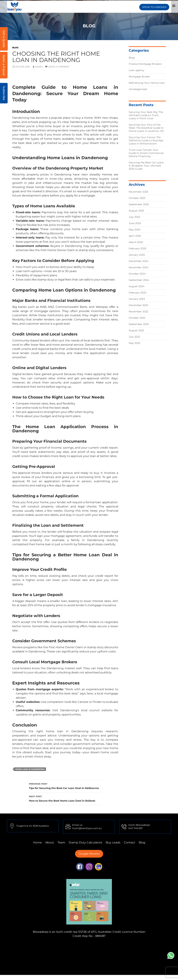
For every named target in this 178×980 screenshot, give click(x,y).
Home (37, 842)
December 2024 (139, 261)
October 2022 (137, 318)
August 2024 (137, 286)
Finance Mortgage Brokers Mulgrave (34, 945)
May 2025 (135, 230)
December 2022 (138, 305)
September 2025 (139, 204)
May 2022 (135, 343)
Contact (130, 842)
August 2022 (136, 330)
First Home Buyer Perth (134, 954)
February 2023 (137, 293)
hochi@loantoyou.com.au (87, 828)
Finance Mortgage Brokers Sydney (108, 950)
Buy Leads (113, 842)
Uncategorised (138, 89)
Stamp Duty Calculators (85, 842)
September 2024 (139, 280)
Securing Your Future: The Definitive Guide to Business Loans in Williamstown (146, 140)
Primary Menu (174, 6)
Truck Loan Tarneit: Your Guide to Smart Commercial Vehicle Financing (146, 153)
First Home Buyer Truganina (96, 954)
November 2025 (138, 192)
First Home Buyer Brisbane (129, 958)
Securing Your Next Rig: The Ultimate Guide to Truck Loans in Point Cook (146, 115)
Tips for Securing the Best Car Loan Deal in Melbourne (65, 786)
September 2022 (139, 324)
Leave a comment (59, 67)
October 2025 (137, 198)
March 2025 (136, 242)
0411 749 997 (136, 828)
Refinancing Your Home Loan (147, 83)
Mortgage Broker (139, 77)
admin (39, 67)
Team (61, 842)
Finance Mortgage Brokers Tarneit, (139, 945)
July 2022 (134, 337)
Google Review (89, 854)
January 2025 (137, 255)
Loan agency (137, 70)
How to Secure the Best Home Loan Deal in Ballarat (65, 798)
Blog (15, 48)
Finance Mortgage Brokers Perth (60, 950)
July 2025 (134, 217)
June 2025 (135, 223)
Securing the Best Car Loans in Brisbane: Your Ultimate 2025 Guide (146, 166)
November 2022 (138, 311)
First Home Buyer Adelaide (90, 958)
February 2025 (137, 248)
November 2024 (139, 267)
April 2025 (135, 236)
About (50, 842)
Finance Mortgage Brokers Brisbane (50, 954)
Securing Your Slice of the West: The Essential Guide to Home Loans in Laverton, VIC (146, 128)
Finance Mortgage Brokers (145, 64)
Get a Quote (4, 39)
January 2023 (137, 299)
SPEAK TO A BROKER (154, 6)
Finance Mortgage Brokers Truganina (87, 945)
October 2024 (137, 274)
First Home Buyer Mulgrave (51, 958)
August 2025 (136, 211)
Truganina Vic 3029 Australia (33, 826)
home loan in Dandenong (30, 769)
